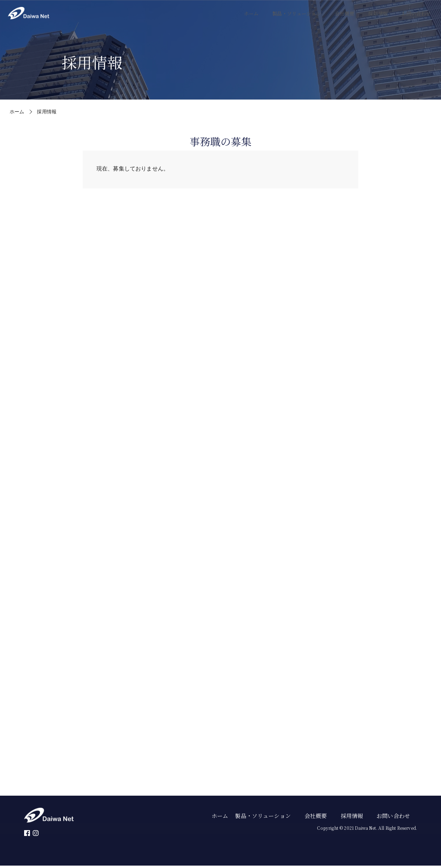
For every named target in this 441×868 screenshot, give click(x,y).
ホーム (234, 17)
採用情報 (372, 17)
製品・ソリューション (284, 17)
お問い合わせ (414, 17)
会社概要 (336, 17)
